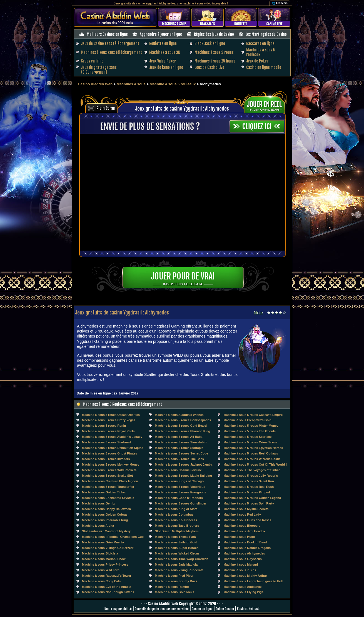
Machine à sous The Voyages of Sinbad (252, 470)
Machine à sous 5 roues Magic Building (184, 476)
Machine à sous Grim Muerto (103, 542)
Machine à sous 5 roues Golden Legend (252, 498)
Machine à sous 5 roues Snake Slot (107, 476)
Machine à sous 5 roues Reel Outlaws (251, 453)
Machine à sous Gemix (99, 503)
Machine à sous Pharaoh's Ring (105, 520)
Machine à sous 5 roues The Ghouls (250, 431)
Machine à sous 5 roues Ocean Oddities (111, 415)
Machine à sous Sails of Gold (176, 542)
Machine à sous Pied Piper (174, 576)
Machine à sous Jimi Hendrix (244, 531)
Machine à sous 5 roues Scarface (247, 437)
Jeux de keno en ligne (166, 67)
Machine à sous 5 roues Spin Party (249, 503)
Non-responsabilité (118, 609)
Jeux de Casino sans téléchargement (110, 43)
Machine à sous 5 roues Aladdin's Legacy (112, 437)
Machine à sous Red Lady (242, 514)
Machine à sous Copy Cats (101, 581)
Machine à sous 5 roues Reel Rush (249, 487)
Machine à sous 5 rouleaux (173, 84)
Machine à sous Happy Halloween (106, 509)
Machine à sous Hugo (239, 537)
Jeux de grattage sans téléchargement (99, 70)
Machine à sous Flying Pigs (243, 592)
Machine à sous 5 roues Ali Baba (179, 437)
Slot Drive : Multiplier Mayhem (177, 531)
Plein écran (106, 108)
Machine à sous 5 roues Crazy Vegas (109, 420)
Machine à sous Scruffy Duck (176, 581)
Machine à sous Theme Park (175, 537)
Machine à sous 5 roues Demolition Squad (113, 448)
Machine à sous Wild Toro (101, 570)
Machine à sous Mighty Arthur (245, 576)
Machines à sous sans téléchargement (111, 52)
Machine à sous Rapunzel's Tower (107, 576)
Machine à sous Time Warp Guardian (182, 559)
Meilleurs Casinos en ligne (107, 34)
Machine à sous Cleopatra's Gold (247, 420)
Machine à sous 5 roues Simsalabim (181, 442)
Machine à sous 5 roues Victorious (180, 487)
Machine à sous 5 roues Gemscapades (183, 420)
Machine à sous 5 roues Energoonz (181, 492)
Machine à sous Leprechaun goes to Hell (253, 581)
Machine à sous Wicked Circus (177, 553)
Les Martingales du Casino (266, 34)
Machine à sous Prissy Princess (105, 564)
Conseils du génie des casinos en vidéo (162, 609)
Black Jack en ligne (210, 43)
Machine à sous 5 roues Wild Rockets (109, 470)
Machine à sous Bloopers (242, 526)
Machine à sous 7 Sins (240, 570)
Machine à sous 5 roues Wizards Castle (252, 459)
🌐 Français (280, 3)
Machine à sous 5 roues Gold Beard (181, 426)
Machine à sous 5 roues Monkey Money (111, 464)
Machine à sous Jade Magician (177, 564)
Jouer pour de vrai (183, 276)
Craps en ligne (92, 61)
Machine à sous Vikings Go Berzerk (108, 548)
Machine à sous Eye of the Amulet (107, 587)
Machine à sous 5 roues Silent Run (249, 481)
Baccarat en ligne (260, 43)
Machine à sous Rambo (172, 587)
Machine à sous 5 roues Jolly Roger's (251, 476)
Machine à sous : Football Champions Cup (113, 537)
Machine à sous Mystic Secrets (246, 509)
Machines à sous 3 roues (214, 52)
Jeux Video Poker (163, 61)
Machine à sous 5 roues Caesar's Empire (253, 415)
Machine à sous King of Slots (176, 509)
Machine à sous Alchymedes (244, 553)
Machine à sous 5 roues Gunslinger (181, 503)
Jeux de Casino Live (209, 67)
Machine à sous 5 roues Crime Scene (250, 442)
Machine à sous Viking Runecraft (179, 570)
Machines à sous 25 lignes (215, 61)
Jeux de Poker (257, 61)
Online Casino (225, 609)
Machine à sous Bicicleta (100, 553)
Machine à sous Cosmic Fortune (179, 470)
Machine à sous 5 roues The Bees (179, 459)
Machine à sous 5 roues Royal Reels (108, 431)
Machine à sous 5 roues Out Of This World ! (255, 464)
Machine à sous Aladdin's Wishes (179, 415)
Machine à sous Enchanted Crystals (108, 498)
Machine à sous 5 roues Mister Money (251, 426)
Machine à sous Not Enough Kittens (108, 592)
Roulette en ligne (163, 43)
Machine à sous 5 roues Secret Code (182, 453)
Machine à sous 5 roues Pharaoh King (183, 431)
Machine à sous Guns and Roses (247, 520)
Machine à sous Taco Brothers (177, 526)
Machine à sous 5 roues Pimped (247, 492)
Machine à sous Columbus (174, 514)
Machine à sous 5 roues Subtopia (179, 448)
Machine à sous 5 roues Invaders (106, 459)
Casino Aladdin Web (95, 84)
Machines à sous (131, 84)
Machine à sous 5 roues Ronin (104, 426)
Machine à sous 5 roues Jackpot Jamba (184, 464)
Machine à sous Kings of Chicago (179, 481)
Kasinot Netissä (248, 609)
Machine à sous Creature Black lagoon (110, 481)
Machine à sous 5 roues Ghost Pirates (110, 453)
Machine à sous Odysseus (243, 559)
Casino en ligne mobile (264, 67)
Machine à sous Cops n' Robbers (179, 498)
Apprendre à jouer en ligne (161, 34)
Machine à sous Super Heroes (177, 548)
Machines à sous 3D (165, 52)
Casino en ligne (202, 609)
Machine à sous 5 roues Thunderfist (108, 487)
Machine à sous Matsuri (241, 564)
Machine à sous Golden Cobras (105, 514)
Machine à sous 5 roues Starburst (106, 442)
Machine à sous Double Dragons (247, 548)
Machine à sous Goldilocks (175, 592)
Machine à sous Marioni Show (104, 559)
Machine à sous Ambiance (242, 587)
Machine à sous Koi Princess (176, 520)
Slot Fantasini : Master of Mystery (106, 531)
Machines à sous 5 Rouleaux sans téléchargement (122, 404)
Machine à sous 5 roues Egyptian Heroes (253, 448)
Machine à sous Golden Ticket (104, 492)
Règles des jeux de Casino (214, 34)
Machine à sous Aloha (98, 526)
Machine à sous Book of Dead (245, 542)
